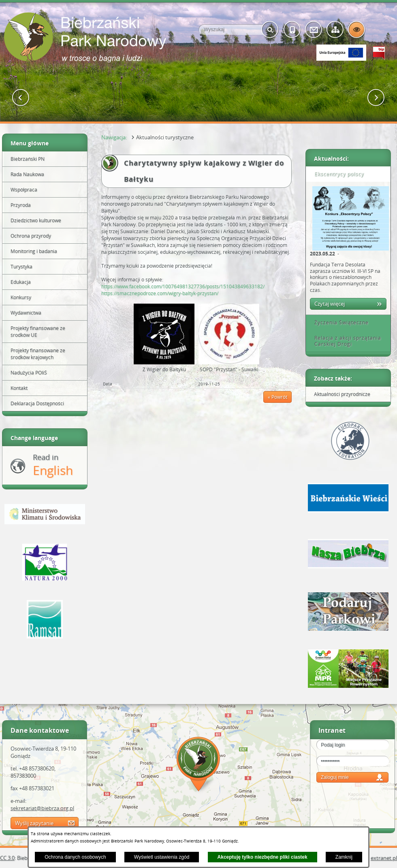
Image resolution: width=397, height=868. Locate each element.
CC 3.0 (7, 858)
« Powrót (277, 397)
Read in (53, 465)
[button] (21, 98)
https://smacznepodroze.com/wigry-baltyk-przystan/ (160, 293)
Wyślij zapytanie (34, 823)
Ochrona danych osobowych (75, 857)
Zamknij (344, 857)
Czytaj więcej (330, 304)
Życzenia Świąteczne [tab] (339, 322)
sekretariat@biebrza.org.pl (42, 808)
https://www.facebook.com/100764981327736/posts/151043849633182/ (183, 286)
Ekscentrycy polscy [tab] (336, 174)
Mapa (198, 765)
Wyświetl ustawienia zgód (162, 857)
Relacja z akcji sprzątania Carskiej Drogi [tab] (345, 341)
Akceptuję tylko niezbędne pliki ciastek (263, 857)
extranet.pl (384, 858)
